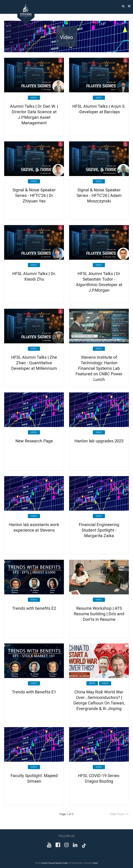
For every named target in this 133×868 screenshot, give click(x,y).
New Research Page (34, 441)
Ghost (95, 863)
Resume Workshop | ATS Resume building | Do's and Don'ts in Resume (99, 614)
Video (34, 98)
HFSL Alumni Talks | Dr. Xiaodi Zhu (34, 276)
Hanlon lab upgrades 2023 (99, 441)
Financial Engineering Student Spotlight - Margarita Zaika (99, 530)
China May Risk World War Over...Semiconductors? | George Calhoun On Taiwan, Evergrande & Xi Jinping (99, 700)
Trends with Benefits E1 (34, 692)
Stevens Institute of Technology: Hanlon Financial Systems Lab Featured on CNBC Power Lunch (99, 368)
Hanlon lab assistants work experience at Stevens (34, 527)
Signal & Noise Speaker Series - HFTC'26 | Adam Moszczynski (99, 196)
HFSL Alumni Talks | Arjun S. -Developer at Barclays (99, 109)
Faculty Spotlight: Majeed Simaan (34, 778)
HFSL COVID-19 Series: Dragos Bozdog (99, 778)
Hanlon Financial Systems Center (55, 863)
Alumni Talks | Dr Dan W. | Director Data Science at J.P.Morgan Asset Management (34, 115)
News (92, 683)
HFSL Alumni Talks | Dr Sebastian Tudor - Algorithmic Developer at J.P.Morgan (99, 282)
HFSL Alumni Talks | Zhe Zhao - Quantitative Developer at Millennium (34, 363)
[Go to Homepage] (23, 23)
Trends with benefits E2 (34, 608)
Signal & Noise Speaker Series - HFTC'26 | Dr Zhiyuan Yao (34, 196)
